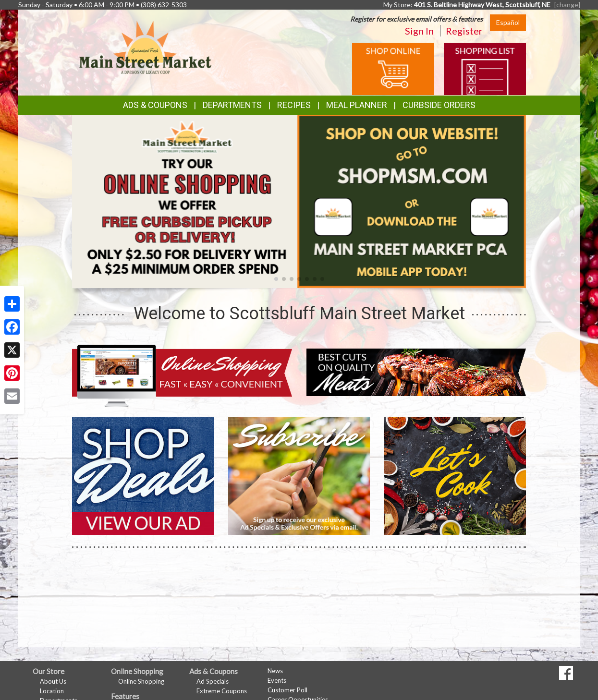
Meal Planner (357, 105)
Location (52, 691)
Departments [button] (232, 105)
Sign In (419, 31)
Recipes (294, 105)
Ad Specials (213, 681)
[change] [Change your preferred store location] (567, 5)
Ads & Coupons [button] (155, 105)
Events (277, 680)
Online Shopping (141, 681)
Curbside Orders (439, 105)
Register (464, 31)
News (275, 671)
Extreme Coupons (222, 691)
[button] (276, 279)
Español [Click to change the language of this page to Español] (508, 22)
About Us (53, 681)
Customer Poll (287, 690)
